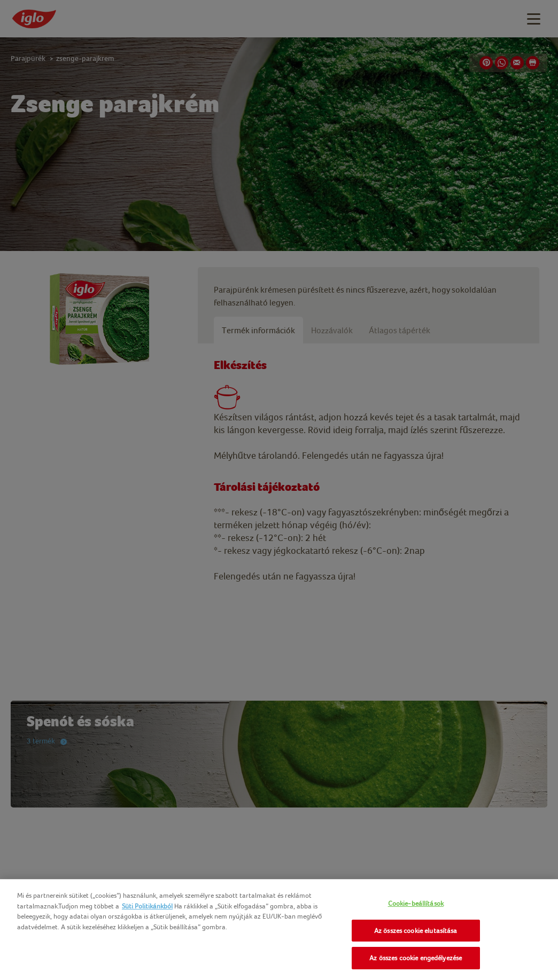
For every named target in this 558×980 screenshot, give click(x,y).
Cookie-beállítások (416, 903)
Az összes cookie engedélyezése (416, 958)
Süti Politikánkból (147, 906)
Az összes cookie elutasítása (416, 931)
